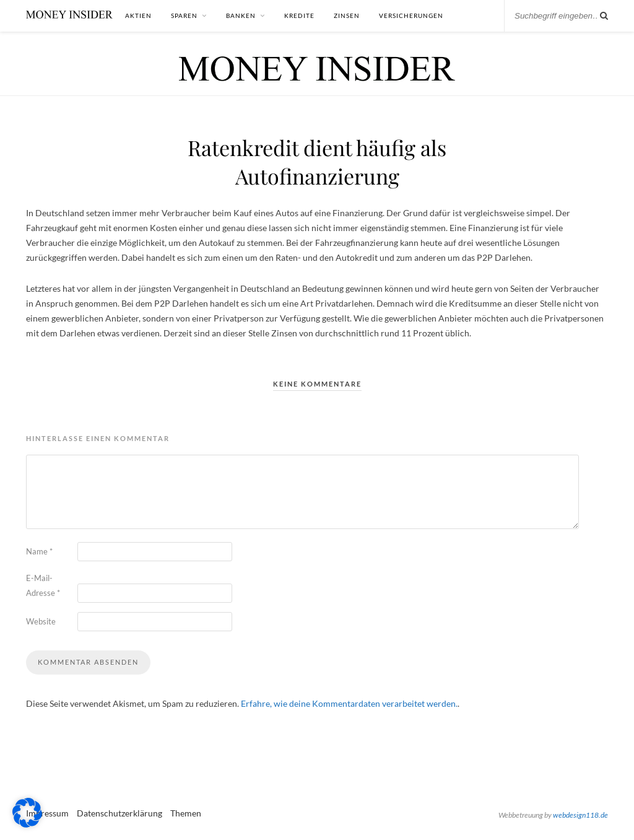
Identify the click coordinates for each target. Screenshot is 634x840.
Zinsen (347, 15)
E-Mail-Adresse (43, 585)
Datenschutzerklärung (119, 813)
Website (41, 621)
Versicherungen (411, 15)
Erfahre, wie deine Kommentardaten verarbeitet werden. (349, 703)
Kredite (299, 15)
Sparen (184, 15)
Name (39, 551)
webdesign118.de (580, 815)
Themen (186, 813)
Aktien (138, 15)
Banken (241, 15)
